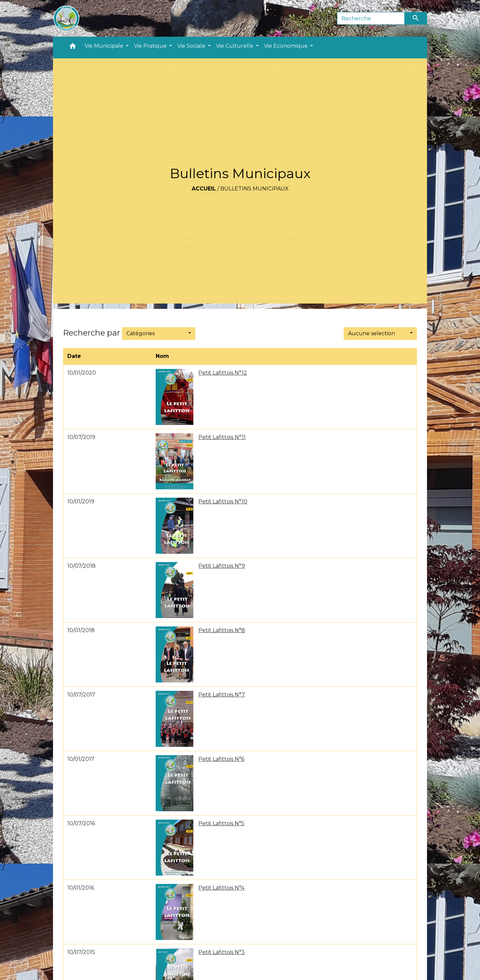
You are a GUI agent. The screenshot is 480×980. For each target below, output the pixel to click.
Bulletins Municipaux (254, 189)
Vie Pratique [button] (151, 46)
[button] (73, 48)
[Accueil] (66, 18)
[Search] (371, 18)
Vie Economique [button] (286, 46)
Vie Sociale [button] (192, 46)
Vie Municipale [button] (105, 46)
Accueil (204, 189)
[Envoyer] (416, 18)
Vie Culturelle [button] (235, 46)
